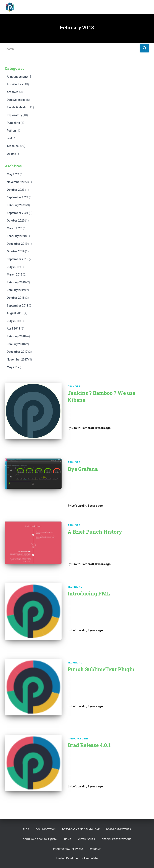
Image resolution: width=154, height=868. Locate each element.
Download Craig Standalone (81, 829)
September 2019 (18, 259)
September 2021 (18, 213)
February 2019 (16, 282)
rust (9, 138)
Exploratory (14, 115)
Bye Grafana (83, 469)
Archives (13, 92)
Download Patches (119, 829)
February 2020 (16, 236)
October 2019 (16, 251)
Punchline (13, 123)
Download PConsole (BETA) (40, 839)
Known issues (86, 839)
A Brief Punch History (95, 532)
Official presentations (117, 839)
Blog (26, 829)
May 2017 (13, 367)
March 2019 (15, 275)
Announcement (17, 77)
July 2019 (13, 267)
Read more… (95, 499)
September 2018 (18, 306)
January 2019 (16, 290)
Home (68, 839)
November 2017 (17, 360)
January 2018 (16, 344)
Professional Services (68, 849)
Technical (13, 146)
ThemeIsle (91, 858)
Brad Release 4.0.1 (89, 745)
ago (103, 428)
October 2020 (16, 221)
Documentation (46, 829)
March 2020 (15, 228)
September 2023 (18, 197)
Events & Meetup (17, 107)
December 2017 (17, 352)
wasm (11, 154)
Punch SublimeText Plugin (101, 669)
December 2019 (17, 244)
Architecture (15, 84)
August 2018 (15, 313)
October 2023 (16, 190)
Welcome (95, 849)
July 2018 (13, 321)
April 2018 (13, 329)
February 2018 (16, 336)
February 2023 (16, 205)
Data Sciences (16, 100)
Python (11, 131)
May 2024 (13, 174)
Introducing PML (89, 594)
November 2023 (17, 182)
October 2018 (16, 298)
